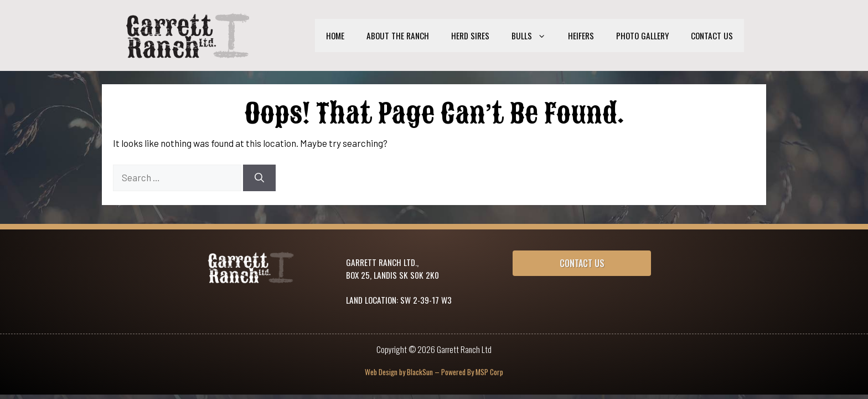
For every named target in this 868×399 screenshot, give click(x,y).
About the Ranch (398, 35)
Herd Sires (470, 35)
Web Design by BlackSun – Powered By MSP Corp (434, 372)
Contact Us (712, 35)
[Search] (259, 178)
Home (335, 35)
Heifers (581, 35)
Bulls (534, 35)
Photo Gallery (642, 35)
